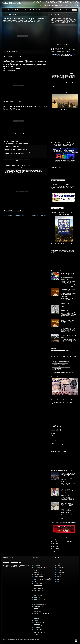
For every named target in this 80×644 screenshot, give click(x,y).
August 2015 (59, 574)
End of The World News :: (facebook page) (43, 578)
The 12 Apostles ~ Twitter (39, 622)
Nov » (56, 436)
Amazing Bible (37, 564)
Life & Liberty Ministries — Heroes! (41, 601)
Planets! (40, 6)
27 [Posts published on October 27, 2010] (56, 433)
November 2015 (60, 569)
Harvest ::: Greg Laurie (39, 590)
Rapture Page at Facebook (39, 615)
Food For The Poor (38, 585)
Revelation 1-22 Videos (11, 52)
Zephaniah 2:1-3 (56, 76)
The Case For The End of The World (68, 335)
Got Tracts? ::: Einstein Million (10, 142)
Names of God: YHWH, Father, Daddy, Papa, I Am (54, 6)
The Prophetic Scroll (38, 629)
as (67, 81)
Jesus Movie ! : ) (33, 10)
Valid (70, 542)
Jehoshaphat (68, 54)
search (68, 6)
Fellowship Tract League (39, 583)
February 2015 (60, 580)
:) (71, 81)
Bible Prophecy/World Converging (16, 133)
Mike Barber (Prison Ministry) (40, 605)
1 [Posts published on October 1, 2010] (59, 428)
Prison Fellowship (37, 610)
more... (21, 56)
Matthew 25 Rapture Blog (12, 3)
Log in (68, 540)
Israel (53, 74)
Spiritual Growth (53, 10)
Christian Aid (36, 573)
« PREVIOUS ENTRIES (19, 215)
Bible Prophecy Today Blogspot (40, 567)
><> (72, 81)
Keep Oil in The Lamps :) (69, 1)
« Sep (53, 436)
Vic (5, 22)
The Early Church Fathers (39, 626)
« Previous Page (7, 215)
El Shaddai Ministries (38, 576)
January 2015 (60, 582)
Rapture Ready (37, 617)
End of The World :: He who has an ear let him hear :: (68, 307)
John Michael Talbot (38, 596)
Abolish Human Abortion (39, 562)
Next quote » (54, 447)
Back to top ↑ (37, 640)
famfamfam (32, 640)
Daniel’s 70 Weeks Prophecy (9, 71)
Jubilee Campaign (38, 597)
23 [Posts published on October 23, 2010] (61, 432)
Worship (68, 10)
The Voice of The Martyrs (39, 631)
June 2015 (59, 576)
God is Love (25, 10)
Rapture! (67, 4)
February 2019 (60, 562)
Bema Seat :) (59, 1)
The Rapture (61, 10)
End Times (18, 10)
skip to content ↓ (75, 6)
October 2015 (60, 571)
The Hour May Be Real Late (51, 3)
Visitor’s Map (43, 4)
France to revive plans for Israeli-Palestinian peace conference (61, 363)
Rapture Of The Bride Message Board (42, 613)
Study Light (36, 620)
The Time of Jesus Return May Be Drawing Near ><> (16, 165)
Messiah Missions (38, 603)
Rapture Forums (37, 612)
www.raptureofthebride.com (64, 110)
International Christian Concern (40, 594)
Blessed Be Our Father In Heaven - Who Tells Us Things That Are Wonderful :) (68, 322)
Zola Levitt (36, 635)
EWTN (35, 582)
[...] (72, 286)
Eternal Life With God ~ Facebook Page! (42, 580)
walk (66, 81)
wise (69, 81)
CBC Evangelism (37, 569)
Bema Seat (10, 10)
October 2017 (60, 566)
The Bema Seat (37, 624)
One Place (36, 608)
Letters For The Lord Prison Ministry (41, 599)
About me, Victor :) (38, 1)
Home (4, 10)
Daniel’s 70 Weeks (75, 4)
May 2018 (59, 564)
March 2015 (59, 578)
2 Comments (8, 137)
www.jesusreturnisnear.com (64, 44)
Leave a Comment (9, 56)
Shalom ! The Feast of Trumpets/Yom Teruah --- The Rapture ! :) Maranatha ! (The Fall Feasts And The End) (68, 491)
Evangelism (20, 161)
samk (21, 640)
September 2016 (60, 567)
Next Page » (44, 215)
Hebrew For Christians (38, 592)
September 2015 (60, 573)
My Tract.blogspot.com (39, 606)
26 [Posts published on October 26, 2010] (55, 433)
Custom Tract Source (38, 574)
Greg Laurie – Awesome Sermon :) (66, 3)
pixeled (16, 640)
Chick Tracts (36, 571)
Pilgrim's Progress (43, 10)
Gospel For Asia (37, 587)
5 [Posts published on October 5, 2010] (55, 429)
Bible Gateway (37, 566)
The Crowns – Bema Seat (49, 1)
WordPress (10, 640)
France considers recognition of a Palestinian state (61, 368)
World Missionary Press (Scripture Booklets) (43, 633)
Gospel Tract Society (38, 589)
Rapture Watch (37, 619)
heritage (72, 73)
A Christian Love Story (53, 4)
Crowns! (61, 4)
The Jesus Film (37, 628)
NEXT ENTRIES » (35, 215)
